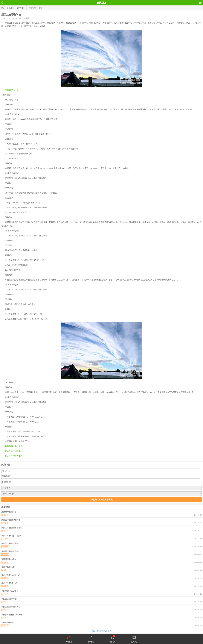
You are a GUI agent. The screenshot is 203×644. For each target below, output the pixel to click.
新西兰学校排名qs (13, 90)
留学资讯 (21, 8)
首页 (200, 3)
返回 (2, 3)
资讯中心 (11, 8)
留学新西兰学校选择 (14, 446)
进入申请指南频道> (101, 631)
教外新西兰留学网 (22, 18)
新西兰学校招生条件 (14, 451)
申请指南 (32, 8)
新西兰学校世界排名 (14, 456)
